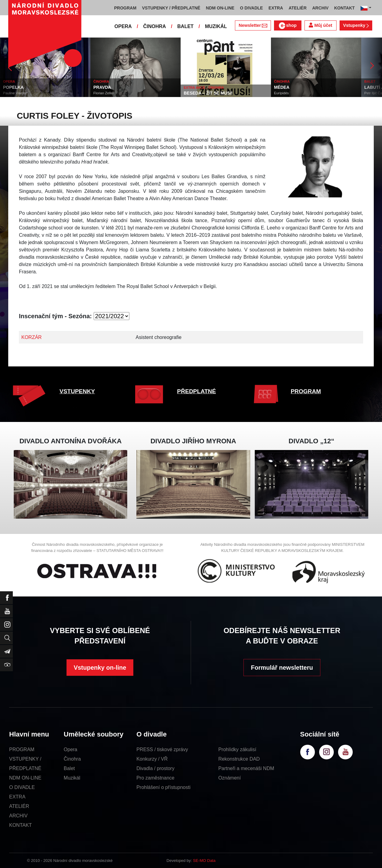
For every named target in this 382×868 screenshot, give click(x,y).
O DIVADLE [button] (252, 8)
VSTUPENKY (77, 391)
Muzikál (72, 778)
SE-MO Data (204, 861)
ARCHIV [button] (320, 8)
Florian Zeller (104, 93)
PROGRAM (306, 391)
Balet (69, 768)
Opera (70, 749)
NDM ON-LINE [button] (220, 8)
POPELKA (13, 87)
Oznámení (229, 778)
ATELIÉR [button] (298, 8)
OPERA (123, 26)
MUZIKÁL (216, 26)
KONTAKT (20, 825)
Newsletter (253, 25)
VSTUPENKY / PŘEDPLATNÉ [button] (171, 8)
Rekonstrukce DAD (239, 759)
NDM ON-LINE (25, 778)
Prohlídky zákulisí (237, 749)
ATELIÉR (19, 806)
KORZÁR (32, 337)
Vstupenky (356, 25)
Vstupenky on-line (100, 668)
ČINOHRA (155, 26)
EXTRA (17, 797)
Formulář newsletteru (282, 668)
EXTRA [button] (276, 8)
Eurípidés (281, 93)
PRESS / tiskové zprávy (162, 749)
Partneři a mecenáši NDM (246, 768)
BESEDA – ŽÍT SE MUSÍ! (208, 93)
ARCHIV (18, 816)
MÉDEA (282, 87)
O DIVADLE (22, 787)
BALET (185, 26)
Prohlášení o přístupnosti (163, 787)
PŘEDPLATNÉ (196, 391)
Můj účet (320, 25)
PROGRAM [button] (125, 8)
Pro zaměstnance (155, 778)
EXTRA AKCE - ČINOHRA (204, 88)
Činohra (72, 759)
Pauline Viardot (15, 93)
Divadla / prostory (155, 768)
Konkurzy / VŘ (152, 759)
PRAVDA (102, 87)
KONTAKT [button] (344, 8)
